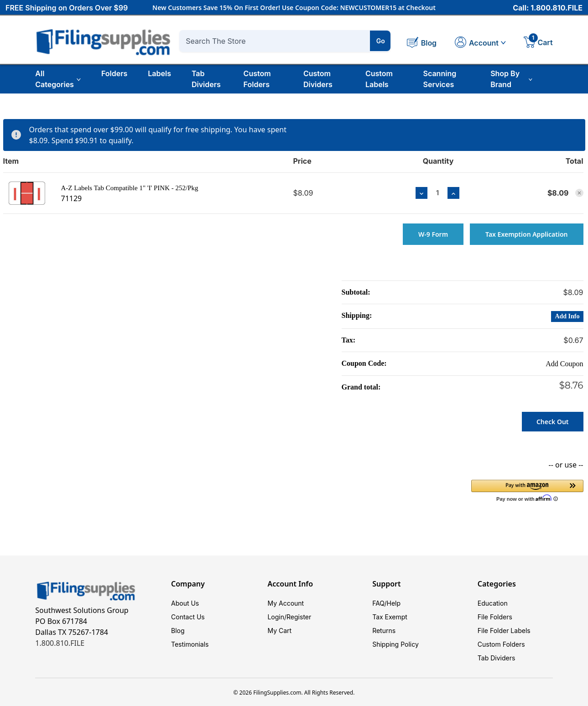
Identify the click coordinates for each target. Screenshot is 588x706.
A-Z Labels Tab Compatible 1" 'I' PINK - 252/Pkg (129, 188)
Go (381, 41)
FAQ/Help (386, 603)
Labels (159, 73)
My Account (286, 603)
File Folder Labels (504, 631)
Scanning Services (440, 79)
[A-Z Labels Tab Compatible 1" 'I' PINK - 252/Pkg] (438, 193)
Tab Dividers (206, 79)
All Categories (58, 79)
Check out (553, 422)
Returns (384, 631)
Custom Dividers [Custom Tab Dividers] (318, 79)
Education (493, 603)
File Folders (495, 617)
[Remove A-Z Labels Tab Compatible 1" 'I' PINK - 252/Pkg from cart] (579, 193)
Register (299, 617)
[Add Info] (567, 317)
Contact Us (188, 617)
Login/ (277, 617)
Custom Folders (257, 79)
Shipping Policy (395, 644)
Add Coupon (564, 364)
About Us (185, 603)
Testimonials (190, 644)
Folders (114, 73)
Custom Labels (379, 79)
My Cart (279, 631)
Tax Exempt (390, 617)
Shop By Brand (511, 79)
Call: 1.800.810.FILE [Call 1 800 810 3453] (548, 8)
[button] (527, 490)
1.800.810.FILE (60, 643)
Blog (178, 631)
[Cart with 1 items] (538, 43)
